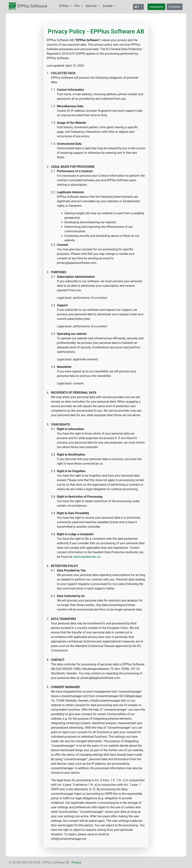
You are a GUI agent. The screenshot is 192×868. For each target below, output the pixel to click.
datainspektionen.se (87, 557)
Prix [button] (77, 6)
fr (137, 7)
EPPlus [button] (64, 6)
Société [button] (108, 6)
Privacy (76, 862)
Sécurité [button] (91, 6)
